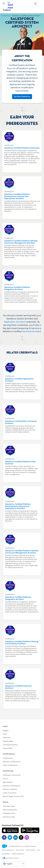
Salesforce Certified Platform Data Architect (20, 463)
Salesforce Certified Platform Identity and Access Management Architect (21, 242)
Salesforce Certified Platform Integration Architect (17, 288)
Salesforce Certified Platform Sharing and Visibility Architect (22, 643)
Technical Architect (32, 331)
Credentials (6, 16)
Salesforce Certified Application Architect (19, 380)
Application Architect (15, 322)
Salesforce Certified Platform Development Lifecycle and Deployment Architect (17, 196)
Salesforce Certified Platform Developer (22, 148)
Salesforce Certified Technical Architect (18, 687)
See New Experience (22, 96)
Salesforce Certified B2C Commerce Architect (21, 422)
